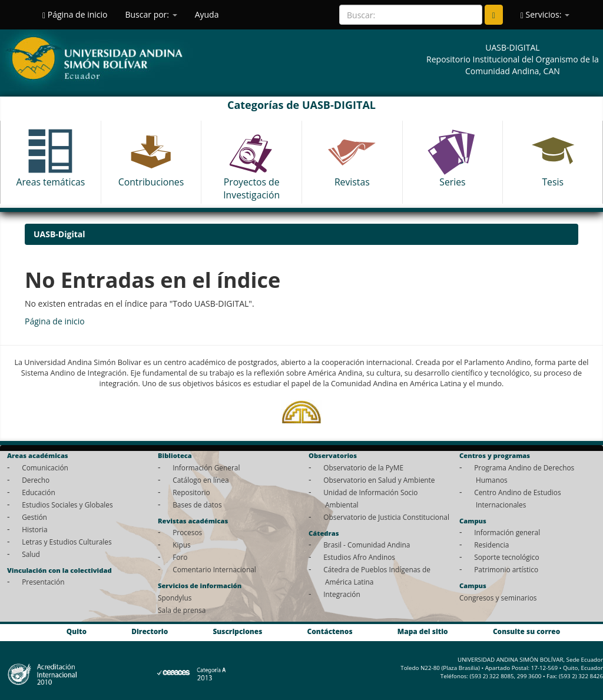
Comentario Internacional (214, 569)
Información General (206, 467)
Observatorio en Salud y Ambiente (379, 480)
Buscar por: (151, 14)
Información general (507, 532)
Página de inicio (75, 14)
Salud (31, 554)
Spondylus (175, 598)
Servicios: (545, 14)
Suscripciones (237, 631)
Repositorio (191, 492)
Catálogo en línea (201, 480)
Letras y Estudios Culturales (67, 542)
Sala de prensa (182, 610)
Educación (39, 492)
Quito (77, 631)
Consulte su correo (526, 631)
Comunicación (45, 467)
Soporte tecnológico (506, 557)
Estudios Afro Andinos (359, 557)
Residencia (491, 545)
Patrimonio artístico (506, 569)
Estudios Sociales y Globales (67, 505)
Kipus (182, 545)
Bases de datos (197, 505)
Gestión (34, 517)
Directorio (150, 631)
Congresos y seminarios (498, 598)
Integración (342, 594)
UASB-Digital (59, 234)
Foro (180, 557)
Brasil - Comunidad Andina (367, 545)
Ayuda (207, 14)
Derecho (36, 480)
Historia (34, 529)
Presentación (43, 582)
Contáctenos (330, 631)
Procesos (187, 532)
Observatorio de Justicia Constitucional (386, 517)
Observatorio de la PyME (363, 467)
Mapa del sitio (423, 631)
